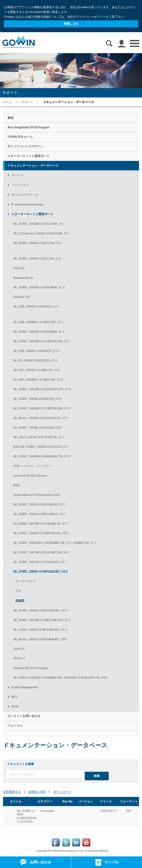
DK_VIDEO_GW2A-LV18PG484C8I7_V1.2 (40, 630)
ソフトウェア (20, 185)
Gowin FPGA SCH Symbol (30, 476)
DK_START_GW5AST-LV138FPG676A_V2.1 (42, 341)
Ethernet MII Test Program (31, 668)
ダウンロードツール (25, 195)
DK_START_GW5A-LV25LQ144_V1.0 (37, 259)
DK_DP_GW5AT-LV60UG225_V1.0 (35, 361)
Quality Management (25, 687)
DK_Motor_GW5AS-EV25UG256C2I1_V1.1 (41, 418)
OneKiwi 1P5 (21, 297)
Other (15, 706)
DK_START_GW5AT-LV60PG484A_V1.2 (39, 287)
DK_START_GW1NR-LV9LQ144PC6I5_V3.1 (41, 552)
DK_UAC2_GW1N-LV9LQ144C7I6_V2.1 (39, 437)
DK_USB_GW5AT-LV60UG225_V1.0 (36, 351)
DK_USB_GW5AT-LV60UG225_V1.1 (36, 307)
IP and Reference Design (27, 205)
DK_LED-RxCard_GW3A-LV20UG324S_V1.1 (42, 233)
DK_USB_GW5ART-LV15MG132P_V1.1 (38, 322)
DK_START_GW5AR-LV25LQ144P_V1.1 (39, 224)
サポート (28, 102)
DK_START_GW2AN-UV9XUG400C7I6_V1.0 (42, 456)
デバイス (17, 175)
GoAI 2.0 (19, 649)
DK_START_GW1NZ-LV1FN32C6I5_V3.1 (40, 562)
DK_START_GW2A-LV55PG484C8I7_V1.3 (40, 611)
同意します (71, 24)
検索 (97, 776)
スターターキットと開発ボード (32, 214)
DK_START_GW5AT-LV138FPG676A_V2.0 (41, 533)
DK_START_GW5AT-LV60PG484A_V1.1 (39, 332)
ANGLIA (104, 850)
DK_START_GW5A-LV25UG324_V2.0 (37, 428)
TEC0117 (19, 658)
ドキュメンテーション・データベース (69, 102)
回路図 (20, 601)
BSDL (17, 485)
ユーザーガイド (26, 581)
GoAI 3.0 (19, 268)
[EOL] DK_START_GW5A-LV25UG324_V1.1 (41, 447)
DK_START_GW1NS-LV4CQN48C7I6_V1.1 (41, 524)
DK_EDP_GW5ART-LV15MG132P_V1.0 (38, 380)
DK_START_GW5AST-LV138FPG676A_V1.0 (42, 408)
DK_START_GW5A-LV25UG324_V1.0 (37, 399)
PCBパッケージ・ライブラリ (33, 466)
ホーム (7, 102)
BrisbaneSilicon (23, 278)
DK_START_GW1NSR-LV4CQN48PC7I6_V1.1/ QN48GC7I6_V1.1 (55, 543)
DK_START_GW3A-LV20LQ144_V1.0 (37, 243)
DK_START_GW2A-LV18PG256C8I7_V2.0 (40, 572)
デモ (18, 591)
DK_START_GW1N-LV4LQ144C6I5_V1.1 (39, 505)
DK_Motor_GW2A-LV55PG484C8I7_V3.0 (40, 639)
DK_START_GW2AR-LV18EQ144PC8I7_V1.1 (42, 620)
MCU (14, 697)
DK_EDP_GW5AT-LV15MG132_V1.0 (36, 370)
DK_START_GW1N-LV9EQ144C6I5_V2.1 (39, 514)
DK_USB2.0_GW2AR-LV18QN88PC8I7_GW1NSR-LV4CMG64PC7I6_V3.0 (60, 678)
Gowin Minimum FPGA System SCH (37, 495)
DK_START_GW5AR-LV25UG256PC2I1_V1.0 (42, 389)
